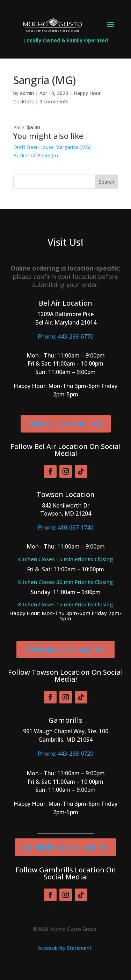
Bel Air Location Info (66, 424)
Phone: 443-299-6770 (65, 336)
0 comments (54, 101)
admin (27, 93)
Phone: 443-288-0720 (65, 754)
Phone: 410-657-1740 (65, 528)
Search (107, 182)
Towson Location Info (65, 649)
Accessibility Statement (65, 948)
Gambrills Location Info (65, 847)
